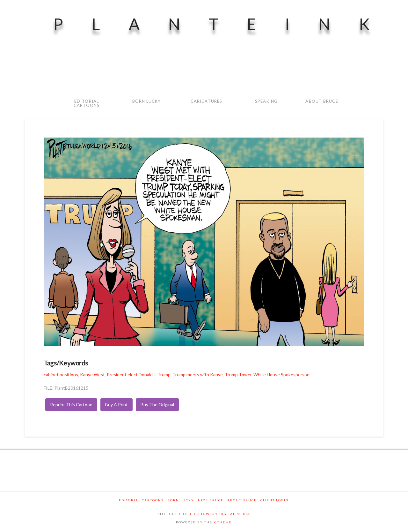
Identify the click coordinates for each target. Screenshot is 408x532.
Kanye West (92, 375)
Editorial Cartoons (141, 500)
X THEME (223, 522)
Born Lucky (181, 500)
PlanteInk (226, 24)
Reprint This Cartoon (71, 405)
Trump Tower (238, 375)
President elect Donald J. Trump (139, 375)
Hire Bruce (211, 500)
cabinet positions (61, 375)
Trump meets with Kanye (198, 375)
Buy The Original (157, 405)
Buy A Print (117, 405)
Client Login (275, 500)
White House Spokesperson (281, 375)
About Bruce (242, 500)
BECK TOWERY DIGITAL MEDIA (219, 514)
